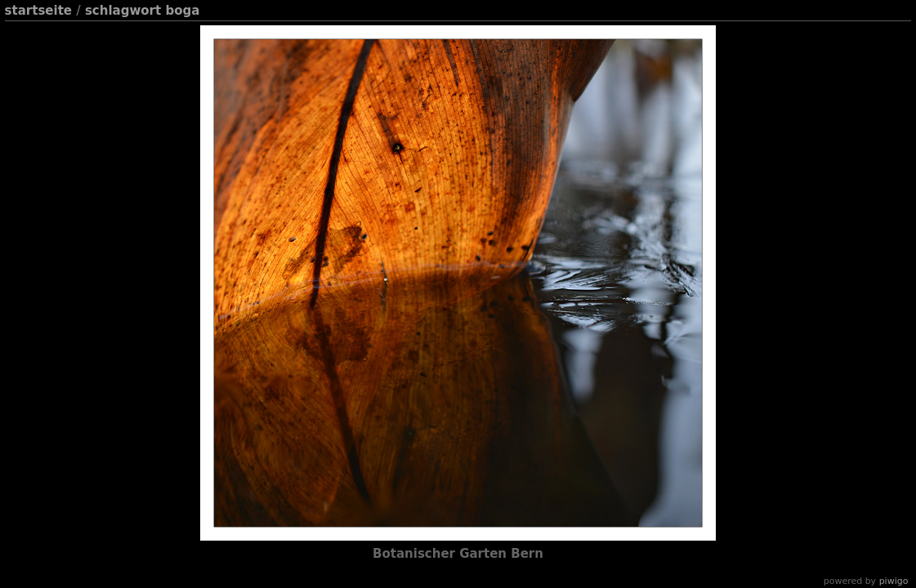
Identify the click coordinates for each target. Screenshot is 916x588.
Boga (182, 11)
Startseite (38, 11)
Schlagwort (123, 11)
